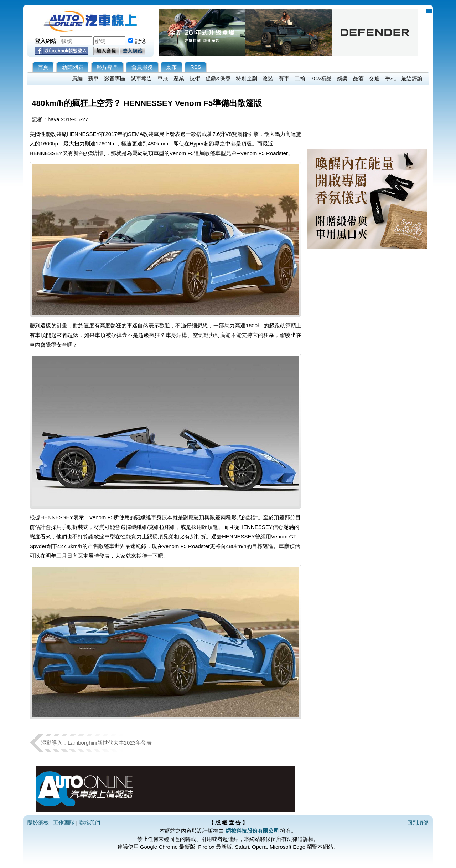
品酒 (358, 78)
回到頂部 (418, 823)
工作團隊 (64, 823)
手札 (390, 78)
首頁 (43, 67)
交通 (374, 78)
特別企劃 (247, 78)
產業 (179, 78)
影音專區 (115, 78)
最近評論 (412, 78)
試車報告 (141, 78)
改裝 (268, 78)
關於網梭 (38, 823)
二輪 (300, 78)
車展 (163, 78)
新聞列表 (73, 67)
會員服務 (142, 67)
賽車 (284, 78)
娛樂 (342, 78)
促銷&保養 (218, 78)
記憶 (140, 41)
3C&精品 (321, 78)
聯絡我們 (89, 823)
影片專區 (107, 67)
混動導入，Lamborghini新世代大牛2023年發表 (96, 743)
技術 (195, 78)
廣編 (77, 78)
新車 (93, 78)
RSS (196, 67)
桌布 (171, 67)
